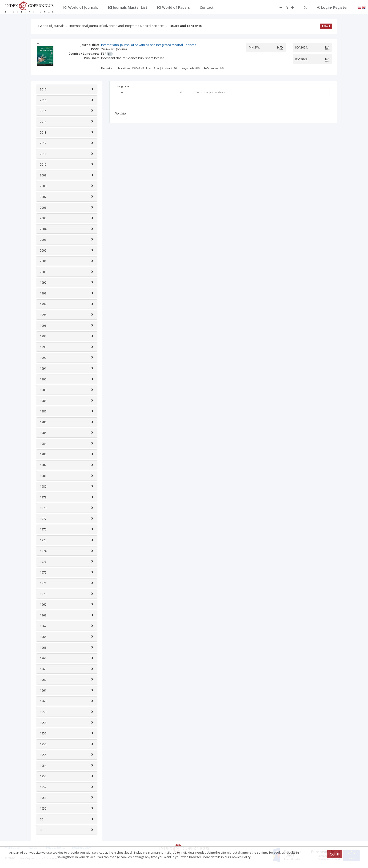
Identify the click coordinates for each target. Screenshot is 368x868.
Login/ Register (332, 7)
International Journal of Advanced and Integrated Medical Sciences (117, 26)
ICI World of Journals (50, 26)
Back (326, 26)
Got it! (334, 854)
